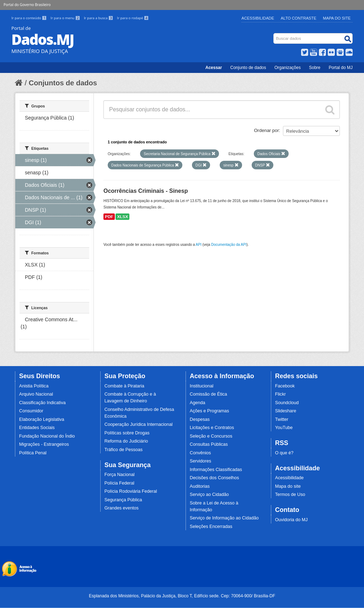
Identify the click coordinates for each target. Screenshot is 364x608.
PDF (109, 217)
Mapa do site (288, 486)
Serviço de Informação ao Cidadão (224, 518)
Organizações (288, 68)
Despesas (200, 419)
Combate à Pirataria (124, 386)
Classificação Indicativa (42, 403)
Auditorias (200, 486)
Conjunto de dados (248, 68)
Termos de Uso (290, 495)
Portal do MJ (341, 68)
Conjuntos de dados (63, 83)
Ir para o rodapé (133, 18)
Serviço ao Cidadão (209, 495)
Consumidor (31, 411)
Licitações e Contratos (212, 428)
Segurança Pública (123, 500)
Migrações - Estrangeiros (44, 444)
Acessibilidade (258, 18)
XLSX (122, 217)
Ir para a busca (99, 18)
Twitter (282, 419)
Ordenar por (267, 130)
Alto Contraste (299, 18)
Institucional (202, 386)
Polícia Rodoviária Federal (131, 491)
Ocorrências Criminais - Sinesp (146, 191)
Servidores (200, 461)
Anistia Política (34, 386)
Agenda (197, 403)
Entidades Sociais (37, 428)
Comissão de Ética (208, 394)
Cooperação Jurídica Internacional (139, 424)
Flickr (280, 394)
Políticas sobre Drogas (127, 433)
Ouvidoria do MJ (291, 520)
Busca (274, 35)
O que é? (284, 453)
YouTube (284, 428)
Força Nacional (120, 475)
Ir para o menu (66, 18)
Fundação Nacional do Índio (47, 436)
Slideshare (286, 411)
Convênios (200, 453)
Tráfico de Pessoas (124, 450)
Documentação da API (229, 245)
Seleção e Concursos (211, 436)
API (199, 245)
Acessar (214, 68)
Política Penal (33, 453)
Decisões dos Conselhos (215, 478)
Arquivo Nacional (36, 394)
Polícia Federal (119, 483)
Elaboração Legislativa (42, 419)
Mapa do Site (337, 18)
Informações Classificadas (216, 470)
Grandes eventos (122, 508)
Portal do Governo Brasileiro (27, 5)
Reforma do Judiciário (126, 441)
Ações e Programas (210, 411)
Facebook (285, 386)
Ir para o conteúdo (30, 18)
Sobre (315, 68)
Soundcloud (287, 403)
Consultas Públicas (209, 444)
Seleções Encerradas (211, 527)
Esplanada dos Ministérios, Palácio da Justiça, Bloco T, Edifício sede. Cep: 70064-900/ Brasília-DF (182, 596)
